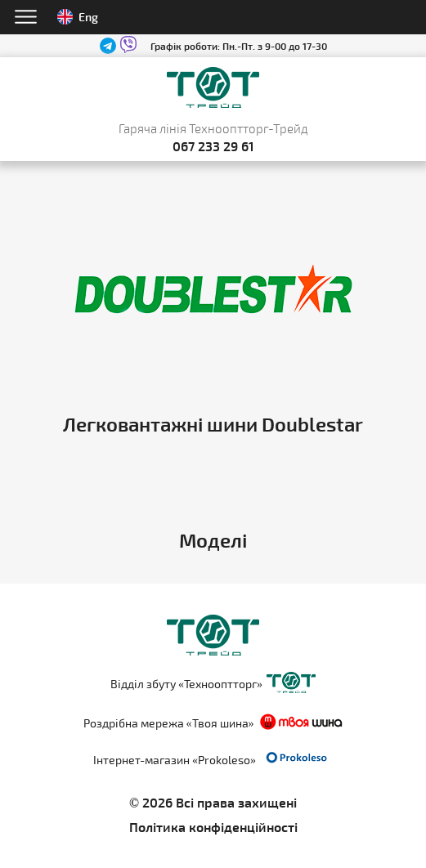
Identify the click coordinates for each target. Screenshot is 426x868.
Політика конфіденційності (213, 827)
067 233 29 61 (213, 146)
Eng (78, 17)
